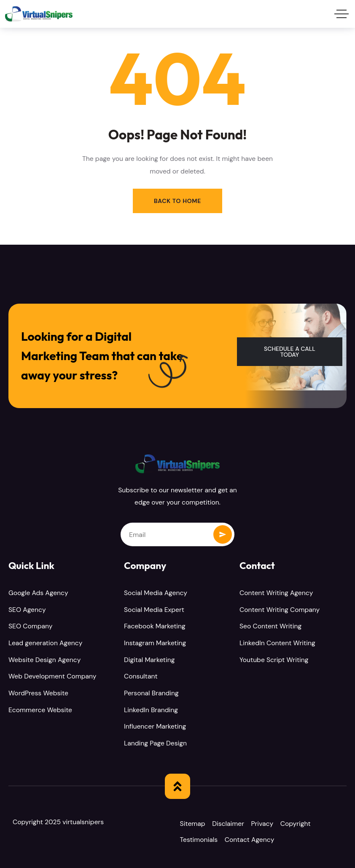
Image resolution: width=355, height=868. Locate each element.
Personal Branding (151, 693)
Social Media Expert (154, 610)
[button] (290, 352)
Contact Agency (253, 839)
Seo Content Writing (270, 626)
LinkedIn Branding (151, 709)
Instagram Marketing (155, 643)
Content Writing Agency (276, 593)
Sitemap (194, 822)
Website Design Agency (44, 659)
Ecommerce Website (40, 709)
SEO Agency (27, 610)
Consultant (141, 676)
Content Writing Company (280, 610)
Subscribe (223, 535)
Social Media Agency (156, 593)
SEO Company (31, 626)
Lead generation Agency (45, 643)
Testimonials (200, 839)
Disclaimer (231, 822)
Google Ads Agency (38, 593)
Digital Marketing (149, 659)
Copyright (301, 822)
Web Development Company (52, 676)
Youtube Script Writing (274, 659)
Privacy (267, 822)
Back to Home (177, 201)
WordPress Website (38, 693)
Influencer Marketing (155, 725)
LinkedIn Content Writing (277, 643)
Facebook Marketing (155, 626)
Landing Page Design (155, 742)
